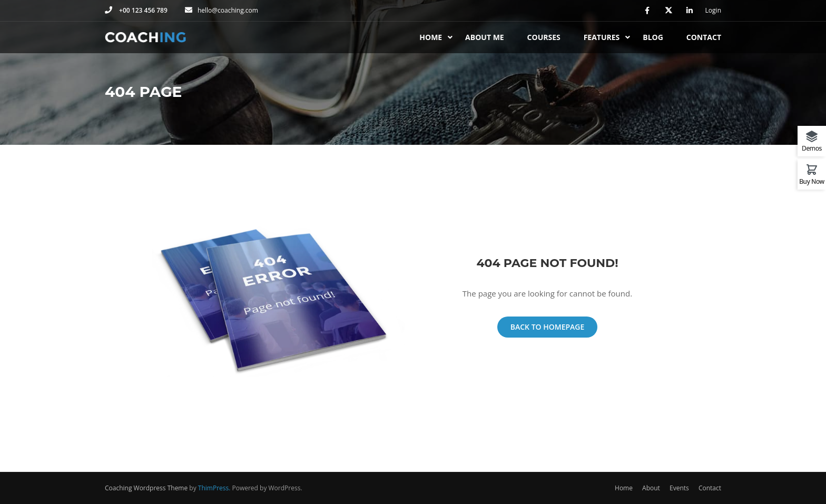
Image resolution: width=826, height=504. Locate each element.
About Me (485, 37)
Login (713, 11)
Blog (653, 37)
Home (431, 37)
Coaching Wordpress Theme (146, 488)
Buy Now (812, 181)
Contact (704, 37)
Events (679, 488)
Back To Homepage (548, 327)
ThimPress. (214, 488)
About (651, 488)
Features (602, 37)
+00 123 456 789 (142, 10)
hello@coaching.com (228, 10)
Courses (544, 37)
